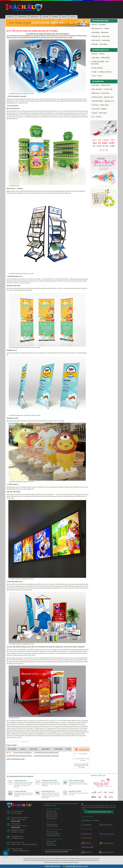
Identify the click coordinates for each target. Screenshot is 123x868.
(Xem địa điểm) (16, 821)
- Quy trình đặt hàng (51, 819)
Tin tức (64, 17)
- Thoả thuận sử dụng (52, 824)
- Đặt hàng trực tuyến (51, 813)
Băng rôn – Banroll (98, 54)
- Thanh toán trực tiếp (52, 832)
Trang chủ (11, 17)
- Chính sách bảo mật (52, 826)
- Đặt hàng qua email (51, 815)
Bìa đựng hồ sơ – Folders (101, 28)
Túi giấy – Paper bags (99, 113)
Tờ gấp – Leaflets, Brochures (102, 72)
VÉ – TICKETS (97, 117)
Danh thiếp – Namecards (100, 32)
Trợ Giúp (73, 17)
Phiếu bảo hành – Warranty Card (103, 97)
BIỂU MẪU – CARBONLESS (101, 85)
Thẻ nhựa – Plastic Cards (100, 105)
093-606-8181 (52, 866)
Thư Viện (45, 17)
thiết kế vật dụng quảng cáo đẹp (15, 759)
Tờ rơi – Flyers (97, 76)
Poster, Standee (97, 68)
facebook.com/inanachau (21, 851)
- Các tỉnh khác (50, 843)
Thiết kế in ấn (22, 17)
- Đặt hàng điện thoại (51, 817)
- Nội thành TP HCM (51, 841)
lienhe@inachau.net (75, 866)
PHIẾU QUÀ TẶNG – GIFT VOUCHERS (100, 63)
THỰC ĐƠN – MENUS (99, 109)
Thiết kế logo (34, 17)
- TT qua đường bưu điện (53, 836)
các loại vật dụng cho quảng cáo (23, 753)
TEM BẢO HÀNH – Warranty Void (103, 101)
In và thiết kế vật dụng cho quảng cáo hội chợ (19, 756)
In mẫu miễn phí (83, 754)
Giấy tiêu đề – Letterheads (101, 40)
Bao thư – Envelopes (99, 25)
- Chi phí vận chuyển (51, 845)
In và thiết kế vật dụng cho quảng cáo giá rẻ (46, 753)
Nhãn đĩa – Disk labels (100, 44)
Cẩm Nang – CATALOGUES (101, 58)
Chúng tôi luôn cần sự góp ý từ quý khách (57, 852)
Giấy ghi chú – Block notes (101, 36)
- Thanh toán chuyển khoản (53, 834)
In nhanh (55, 17)
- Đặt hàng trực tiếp (51, 811)
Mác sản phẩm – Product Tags (102, 89)
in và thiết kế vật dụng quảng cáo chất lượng (46, 756)
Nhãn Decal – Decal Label (101, 93)
